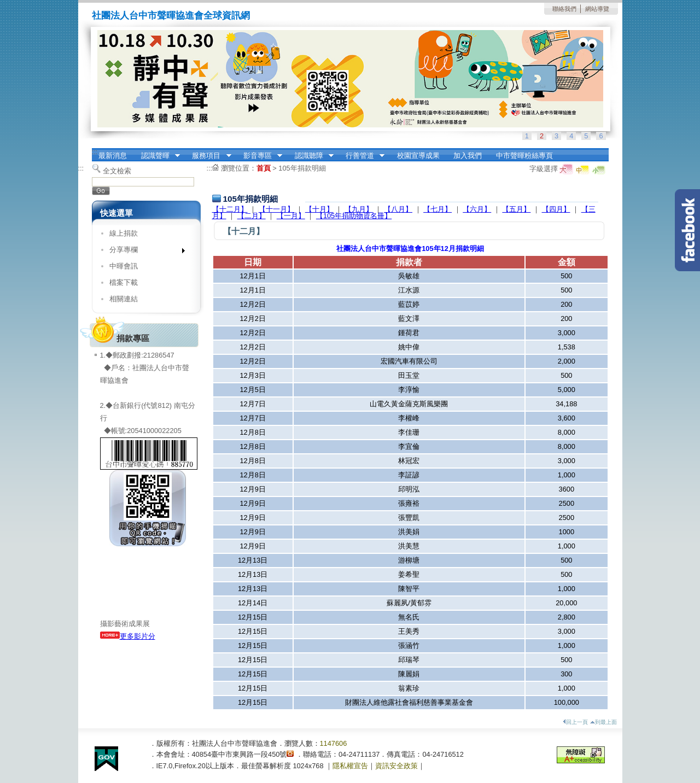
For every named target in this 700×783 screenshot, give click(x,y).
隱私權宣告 (350, 766)
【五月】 (516, 209)
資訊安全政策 (396, 766)
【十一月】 (276, 209)
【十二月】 (230, 209)
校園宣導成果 (418, 156)
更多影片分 (128, 636)
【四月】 (556, 209)
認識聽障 (311, 156)
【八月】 (398, 209)
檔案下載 (124, 282)
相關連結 (124, 299)
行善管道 (361, 156)
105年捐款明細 (302, 168)
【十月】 (319, 209)
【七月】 (437, 209)
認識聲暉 (157, 156)
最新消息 (113, 156)
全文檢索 (117, 171)
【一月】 (291, 216)
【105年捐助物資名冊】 (354, 216)
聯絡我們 (564, 9)
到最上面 (603, 722)
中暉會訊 (124, 266)
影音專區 (259, 156)
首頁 (264, 168)
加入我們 (468, 156)
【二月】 (252, 216)
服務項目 (208, 156)
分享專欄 (144, 252)
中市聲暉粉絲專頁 (524, 156)
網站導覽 (597, 9)
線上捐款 (124, 233)
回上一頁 (575, 722)
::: (95, 152)
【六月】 (477, 209)
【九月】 (359, 209)
